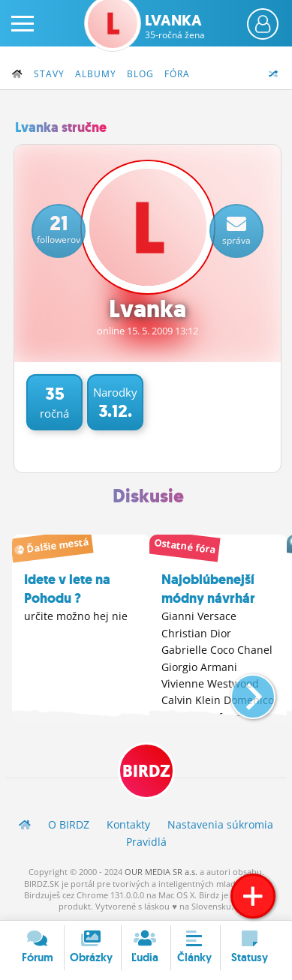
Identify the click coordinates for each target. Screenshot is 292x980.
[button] (241, 691)
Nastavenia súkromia (220, 824)
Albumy (96, 74)
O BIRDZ (69, 824)
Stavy (49, 74)
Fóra (177, 74)
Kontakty (128, 824)
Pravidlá (146, 842)
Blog (140, 74)
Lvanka (175, 26)
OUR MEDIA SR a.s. (161, 872)
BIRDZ (146, 771)
